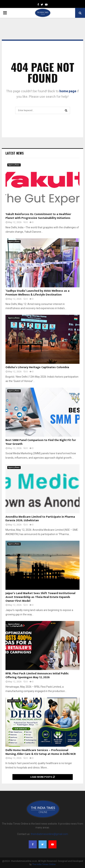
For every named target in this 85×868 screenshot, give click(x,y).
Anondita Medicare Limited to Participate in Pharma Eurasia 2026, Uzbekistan (40, 519)
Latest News (15, 153)
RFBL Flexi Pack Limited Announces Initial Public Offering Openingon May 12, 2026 (37, 675)
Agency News (14, 165)
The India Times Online (44, 864)
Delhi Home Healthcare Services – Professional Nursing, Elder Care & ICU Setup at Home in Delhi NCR (41, 752)
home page (68, 91)
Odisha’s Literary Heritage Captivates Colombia (37, 367)
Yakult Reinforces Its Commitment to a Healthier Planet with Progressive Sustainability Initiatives (38, 216)
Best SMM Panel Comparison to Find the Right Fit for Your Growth (41, 442)
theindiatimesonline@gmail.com (49, 834)
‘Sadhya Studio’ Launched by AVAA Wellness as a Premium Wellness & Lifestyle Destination (37, 293)
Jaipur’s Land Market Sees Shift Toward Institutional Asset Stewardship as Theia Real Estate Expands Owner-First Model (40, 597)
